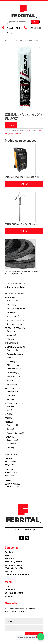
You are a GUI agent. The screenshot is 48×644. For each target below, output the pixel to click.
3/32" (40, 131)
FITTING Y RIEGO (11, 389)
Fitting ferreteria (12, 369)
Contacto (9, 596)
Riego (9, 399)
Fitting (9, 395)
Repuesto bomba (13, 324)
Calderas (10, 358)
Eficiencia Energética (15, 568)
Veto (9, 410)
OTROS (7, 418)
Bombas (10, 305)
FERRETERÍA (9, 362)
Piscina (8, 571)
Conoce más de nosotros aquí (24, 530)
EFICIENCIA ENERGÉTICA (14, 347)
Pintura (9, 381)
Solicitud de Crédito (14, 593)
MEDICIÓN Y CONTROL (13, 403)
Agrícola (10, 406)
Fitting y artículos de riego (17, 574)
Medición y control (14, 562)
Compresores (12, 440)
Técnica (9, 555)
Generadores (11, 444)
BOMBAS (8, 298)
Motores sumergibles (15, 320)
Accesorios (11, 301)
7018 (7, 134)
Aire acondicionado (14, 354)
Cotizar (11, 125)
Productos (10, 590)
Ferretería (9, 559)
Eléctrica (10, 312)
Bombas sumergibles (14, 309)
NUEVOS (8, 414)
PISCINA (8, 422)
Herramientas (12, 377)
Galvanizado (11, 373)
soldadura (17, 134)
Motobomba (11, 316)
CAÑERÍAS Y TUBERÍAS (13, 328)
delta (11, 134)
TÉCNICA (13, 40)
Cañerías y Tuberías (14, 565)
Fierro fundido (12, 391)
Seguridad (10, 385)
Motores (10, 448)
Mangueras (11, 335)
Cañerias (10, 331)
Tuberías (10, 339)
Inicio (7, 40)
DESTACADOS (10, 343)
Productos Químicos (14, 433)
